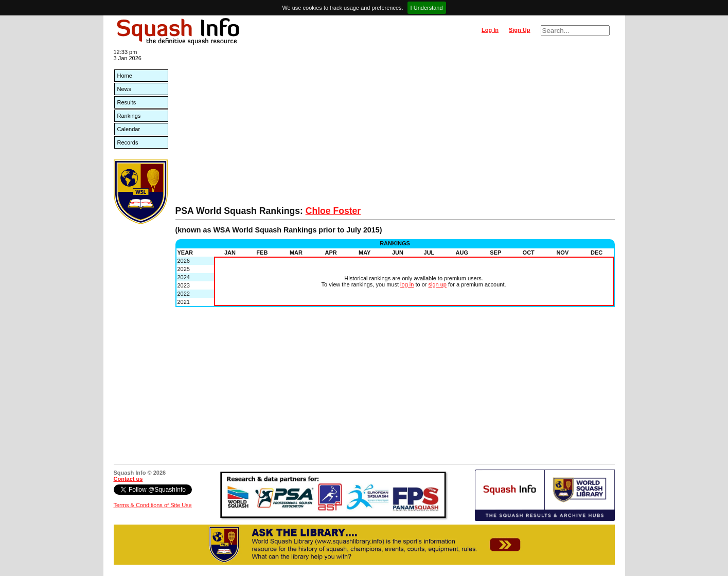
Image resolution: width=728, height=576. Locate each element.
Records (128, 142)
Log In (490, 30)
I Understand (427, 8)
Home (125, 76)
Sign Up (520, 30)
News (125, 89)
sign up (438, 284)
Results (127, 102)
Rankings (129, 116)
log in (407, 284)
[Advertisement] (395, 129)
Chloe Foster (333, 211)
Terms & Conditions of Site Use (153, 505)
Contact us (128, 479)
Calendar (129, 129)
